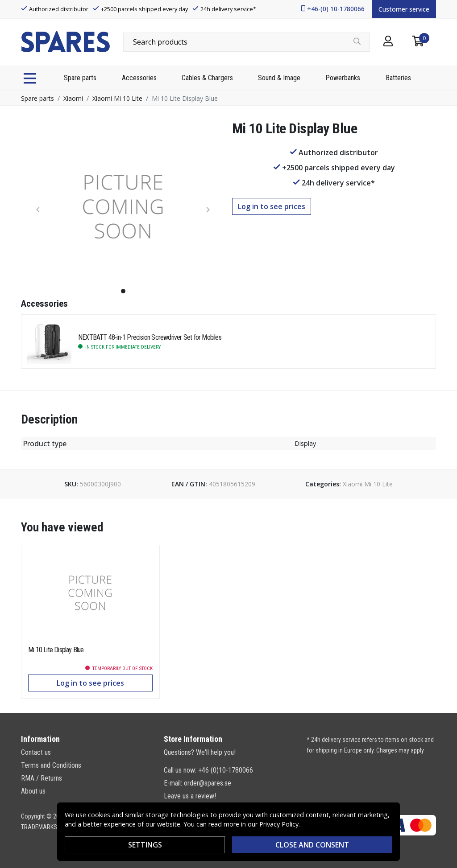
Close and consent (312, 845)
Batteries (398, 78)
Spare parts (80, 78)
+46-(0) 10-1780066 (336, 9)
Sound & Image (279, 78)
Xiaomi (73, 98)
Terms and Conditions (51, 765)
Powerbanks (343, 78)
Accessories (139, 78)
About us (33, 791)
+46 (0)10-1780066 (226, 770)
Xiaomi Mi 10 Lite (117, 98)
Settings (145, 845)
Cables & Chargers (207, 78)
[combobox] (247, 42)
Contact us (36, 752)
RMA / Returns (42, 778)
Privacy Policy (279, 824)
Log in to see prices (272, 206)
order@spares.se (208, 783)
